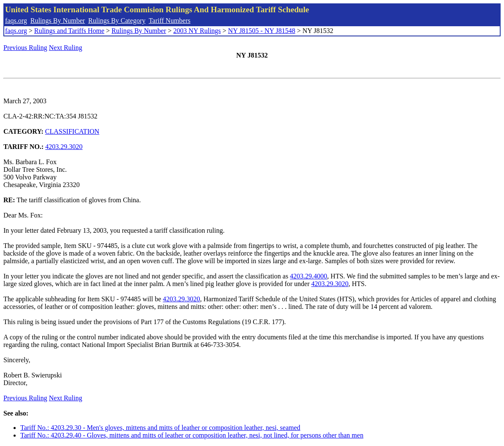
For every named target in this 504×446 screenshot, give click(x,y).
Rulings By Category (117, 21)
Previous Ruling (25, 48)
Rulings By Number (58, 21)
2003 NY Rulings (197, 31)
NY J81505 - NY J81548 (262, 31)
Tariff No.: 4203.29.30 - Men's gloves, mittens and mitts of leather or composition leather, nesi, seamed (160, 428)
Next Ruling (66, 48)
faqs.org (16, 21)
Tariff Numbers (169, 21)
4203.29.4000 (308, 276)
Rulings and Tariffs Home (69, 31)
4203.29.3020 (64, 147)
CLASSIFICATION (72, 131)
